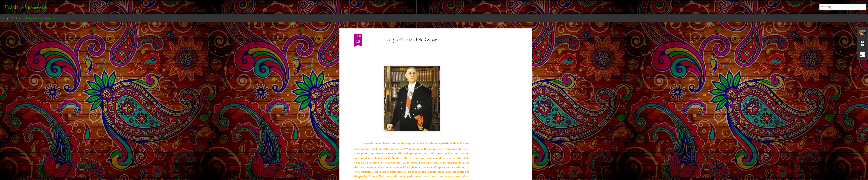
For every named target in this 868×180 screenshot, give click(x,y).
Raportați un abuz (464, 177)
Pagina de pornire (41, 18)
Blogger (449, 177)
